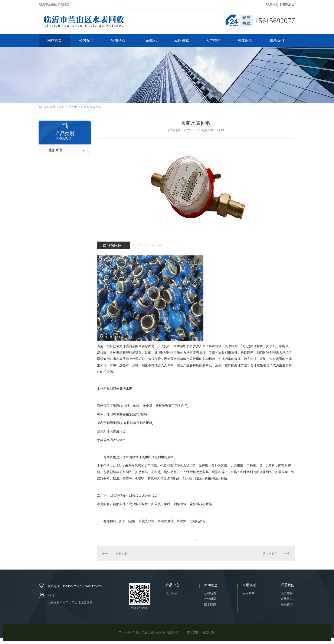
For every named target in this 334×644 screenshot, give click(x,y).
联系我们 (272, 4)
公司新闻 (210, 593)
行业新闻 (210, 599)
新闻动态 (118, 40)
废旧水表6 (269, 553)
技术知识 (210, 604)
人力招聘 (287, 593)
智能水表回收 (92, 107)
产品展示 (150, 40)
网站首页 (55, 40)
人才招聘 (213, 40)
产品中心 (74, 107)
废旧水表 (172, 593)
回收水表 (121, 553)
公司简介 (86, 40)
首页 (62, 107)
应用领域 (181, 40)
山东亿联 (209, 632)
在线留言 (289, 4)
